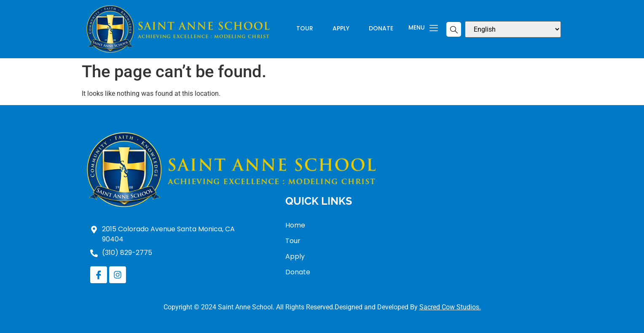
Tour (305, 29)
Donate (381, 29)
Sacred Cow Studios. (450, 307)
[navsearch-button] (454, 29)
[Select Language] (513, 29)
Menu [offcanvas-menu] (423, 28)
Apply (341, 29)
